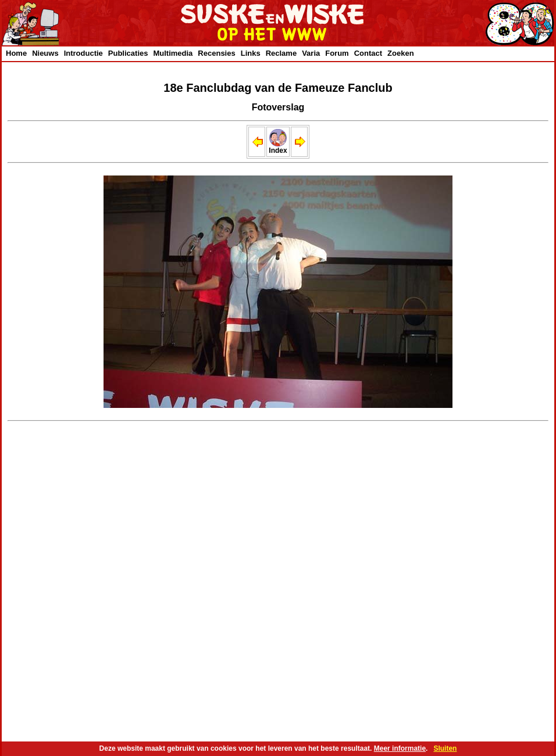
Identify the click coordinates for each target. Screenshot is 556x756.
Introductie (83, 53)
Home (16, 53)
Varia (311, 53)
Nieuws (45, 53)
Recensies (216, 53)
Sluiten (445, 748)
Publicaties (128, 53)
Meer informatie (400, 748)
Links (251, 53)
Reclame (281, 53)
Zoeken (401, 53)
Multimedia (173, 53)
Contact (368, 53)
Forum (337, 53)
